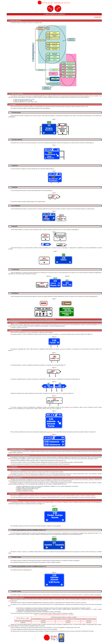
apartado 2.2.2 (62, 460)
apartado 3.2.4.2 (51, 432)
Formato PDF (98, 17)
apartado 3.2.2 (68, 407)
